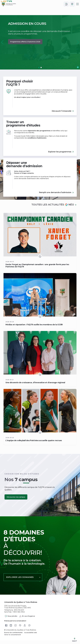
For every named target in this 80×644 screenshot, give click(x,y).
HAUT (75, 640)
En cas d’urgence (27, 616)
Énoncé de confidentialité (13, 633)
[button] (78, 42)
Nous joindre (11, 616)
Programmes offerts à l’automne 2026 (25, 42)
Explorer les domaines (20, 577)
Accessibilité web (31, 633)
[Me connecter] (72, 4)
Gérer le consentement (13, 635)
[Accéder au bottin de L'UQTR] (66, 4)
